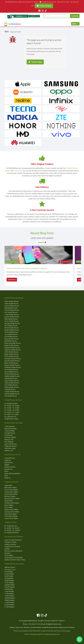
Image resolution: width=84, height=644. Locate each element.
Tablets (7, 171)
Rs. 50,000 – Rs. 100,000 (12, 530)
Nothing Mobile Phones (12, 348)
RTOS (6, 476)
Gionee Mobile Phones (12, 317)
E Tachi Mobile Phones (12, 310)
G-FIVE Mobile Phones (12, 315)
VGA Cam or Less (10, 570)
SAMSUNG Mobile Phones (13, 367)
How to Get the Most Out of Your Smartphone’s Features (27, 268)
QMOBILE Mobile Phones (13, 359)
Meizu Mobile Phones (12, 339)
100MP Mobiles (10, 600)
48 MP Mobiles (9, 581)
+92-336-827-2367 (34, 624)
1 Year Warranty (10, 426)
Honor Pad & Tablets (11, 490)
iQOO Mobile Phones (11, 332)
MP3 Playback (9, 442)
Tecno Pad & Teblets (11, 516)
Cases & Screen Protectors (13, 540)
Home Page (35, 62)
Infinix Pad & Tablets (11, 494)
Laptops (7, 549)
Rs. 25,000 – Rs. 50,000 (12, 528)
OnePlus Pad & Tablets (12, 503)
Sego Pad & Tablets (11, 514)
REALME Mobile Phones (12, 361)
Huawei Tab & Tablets (11, 492)
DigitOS (7, 465)
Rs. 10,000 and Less (11, 526)
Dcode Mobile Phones (12, 306)
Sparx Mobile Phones (11, 372)
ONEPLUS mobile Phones (13, 350)
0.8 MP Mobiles (9, 605)
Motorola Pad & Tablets (12, 499)
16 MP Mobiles (9, 592)
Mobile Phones (72, 168)
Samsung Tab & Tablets (12, 512)
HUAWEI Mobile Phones (12, 323)
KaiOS (6, 471)
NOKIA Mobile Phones (12, 345)
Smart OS (7, 478)
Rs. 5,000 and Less (10, 417)
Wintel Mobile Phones (12, 387)
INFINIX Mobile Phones (12, 330)
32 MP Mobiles (9, 583)
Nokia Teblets (9, 501)
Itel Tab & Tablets (10, 496)
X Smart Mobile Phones (12, 392)
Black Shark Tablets (11, 488)
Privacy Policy (50, 631)
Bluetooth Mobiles (11, 429)
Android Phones (10, 458)
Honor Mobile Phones (12, 321)
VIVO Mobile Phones (11, 385)
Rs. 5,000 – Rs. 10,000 (11, 414)
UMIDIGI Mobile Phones (12, 376)
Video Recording (10, 448)
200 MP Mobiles (10, 587)
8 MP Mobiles (9, 572)
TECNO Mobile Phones (12, 374)
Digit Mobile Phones (11, 308)
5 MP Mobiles (9, 578)
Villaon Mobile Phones (12, 383)
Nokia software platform (12, 474)
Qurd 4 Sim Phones (11, 444)
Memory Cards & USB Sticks (13, 551)
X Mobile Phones (10, 389)
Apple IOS (8, 460)
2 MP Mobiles (9, 589)
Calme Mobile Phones (12, 304)
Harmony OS (8, 469)
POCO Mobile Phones (12, 356)
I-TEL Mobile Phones (11, 326)
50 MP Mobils (9, 576)
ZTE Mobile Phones (11, 396)
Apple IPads (8, 485)
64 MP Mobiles (9, 574)
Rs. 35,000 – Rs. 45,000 (12, 406)
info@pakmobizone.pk (48, 2)
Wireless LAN (9, 451)
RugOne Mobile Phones (12, 365)
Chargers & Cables (10, 542)
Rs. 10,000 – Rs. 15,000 (12, 412)
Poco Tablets (9, 507)
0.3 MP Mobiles (9, 607)
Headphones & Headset (12, 547)
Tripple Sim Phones (11, 446)
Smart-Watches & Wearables (14, 558)
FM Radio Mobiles (10, 437)
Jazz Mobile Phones (11, 334)
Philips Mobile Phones (12, 354)
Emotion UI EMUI (10, 467)
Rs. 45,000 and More (11, 403)
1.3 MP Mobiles (9, 603)
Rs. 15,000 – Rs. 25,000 (12, 410)
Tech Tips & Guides (12, 262)
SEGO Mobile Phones (11, 370)
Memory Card (9, 440)
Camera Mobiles (10, 431)
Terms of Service (61, 631)
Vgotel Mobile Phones (12, 381)
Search (75, 16)
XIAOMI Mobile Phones (12, 394)
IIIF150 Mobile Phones (12, 328)
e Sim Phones (9, 435)
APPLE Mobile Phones (12, 301)
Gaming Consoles (10, 544)
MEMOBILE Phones (11, 341)
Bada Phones (9, 463)
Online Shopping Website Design (37, 634)
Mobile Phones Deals (11, 419)
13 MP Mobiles (9, 594)
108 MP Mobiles (10, 598)
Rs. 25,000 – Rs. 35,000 (12, 408)
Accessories (18, 171)
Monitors (8, 553)
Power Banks (9, 555)
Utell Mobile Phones (11, 378)
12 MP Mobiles (9, 596)
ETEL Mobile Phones (11, 312)
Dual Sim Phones (10, 433)
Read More (12, 280)
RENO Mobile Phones (11, 363)
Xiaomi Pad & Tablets (11, 518)
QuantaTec (56, 634)
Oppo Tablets (9, 505)
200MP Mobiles (10, 585)
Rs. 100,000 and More (12, 533)
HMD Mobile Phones (11, 319)
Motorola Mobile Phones (13, 343)
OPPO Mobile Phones (12, 352)
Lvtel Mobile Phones (11, 337)
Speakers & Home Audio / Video (15, 560)
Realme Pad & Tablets (11, 510)
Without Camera (10, 567)
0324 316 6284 (63, 2)
